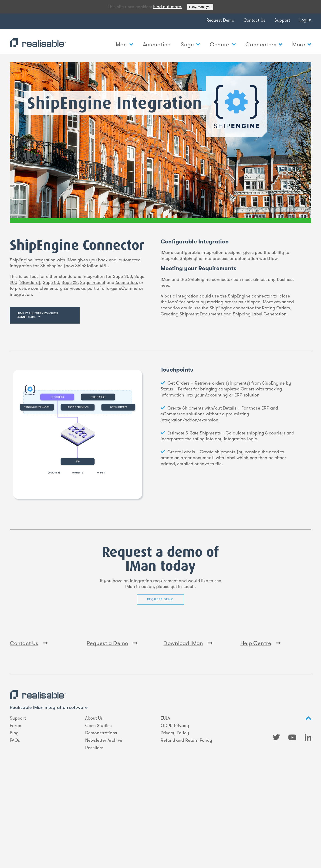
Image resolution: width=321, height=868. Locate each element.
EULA (165, 806)
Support (282, 20)
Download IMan (188, 731)
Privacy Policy (175, 821)
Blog (14, 821)
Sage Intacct (93, 282)
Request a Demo (112, 731)
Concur (223, 44)
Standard (30, 282)
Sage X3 (70, 282)
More (302, 44)
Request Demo (220, 20)
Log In (305, 20)
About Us (94, 806)
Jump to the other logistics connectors (37, 315)
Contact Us (254, 20)
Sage (190, 44)
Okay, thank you (200, 7)
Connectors (264, 44)
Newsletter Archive (104, 828)
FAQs (15, 828)
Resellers (94, 836)
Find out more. (168, 7)
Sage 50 (51, 282)
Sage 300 (122, 276)
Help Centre (261, 731)
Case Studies (98, 813)
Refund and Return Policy (186, 828)
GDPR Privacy (175, 813)
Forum (16, 813)
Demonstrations (101, 821)
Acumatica (157, 44)
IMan (124, 44)
